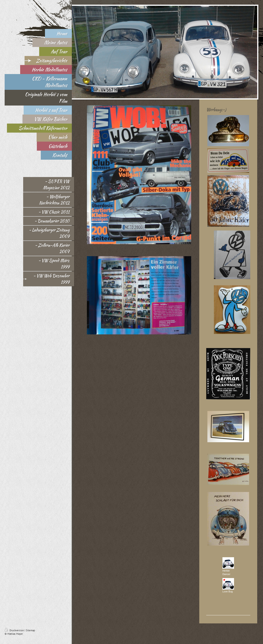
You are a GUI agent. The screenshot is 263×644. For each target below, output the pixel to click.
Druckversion (15, 630)
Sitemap (30, 630)
